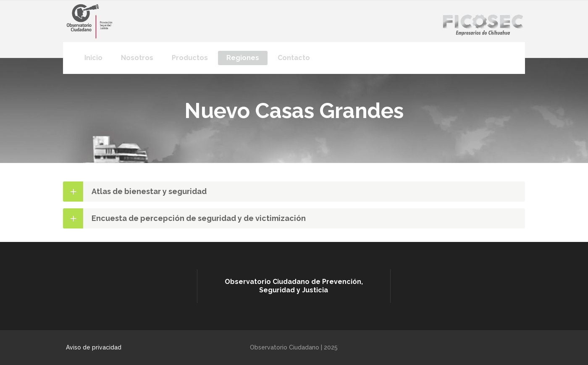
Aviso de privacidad (94, 347)
